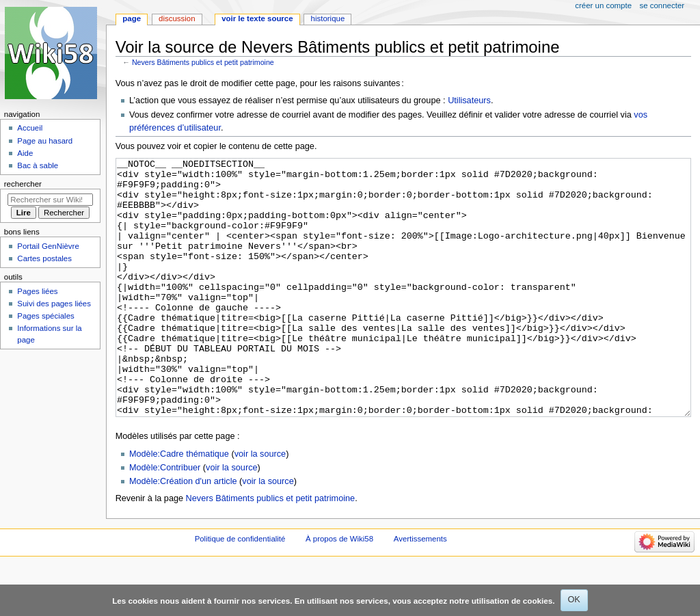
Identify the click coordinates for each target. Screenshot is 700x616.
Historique (328, 18)
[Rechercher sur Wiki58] (50, 200)
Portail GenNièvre (48, 246)
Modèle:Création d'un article (183, 533)
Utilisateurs (469, 101)
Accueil (30, 128)
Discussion (177, 18)
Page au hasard (45, 141)
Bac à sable (38, 165)
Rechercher (23, 184)
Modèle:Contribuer (165, 519)
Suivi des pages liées (54, 304)
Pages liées (37, 291)
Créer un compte (603, 5)
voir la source (260, 505)
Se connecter (662, 5)
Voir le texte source (257, 18)
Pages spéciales (45, 316)
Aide (25, 153)
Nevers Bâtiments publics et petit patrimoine (203, 62)
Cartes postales (44, 258)
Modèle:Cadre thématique (179, 505)
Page (132, 18)
